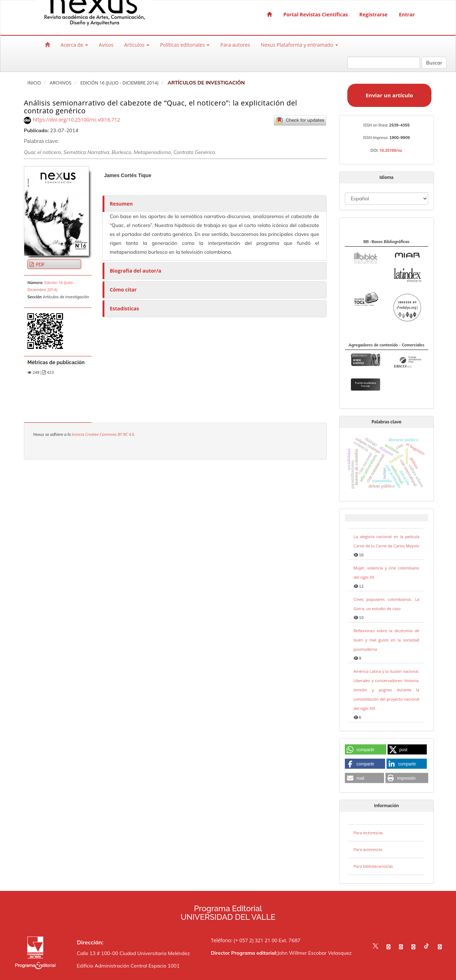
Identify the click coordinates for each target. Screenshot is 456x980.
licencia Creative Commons (95, 434)
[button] (366, 750)
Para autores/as (368, 849)
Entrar (407, 14)
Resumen (121, 204)
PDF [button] (40, 264)
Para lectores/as (368, 833)
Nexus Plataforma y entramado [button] (299, 45)
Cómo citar (123, 290)
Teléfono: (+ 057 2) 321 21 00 (244, 940)
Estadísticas (124, 308)
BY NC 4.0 (126, 434)
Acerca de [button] (74, 45)
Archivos (61, 83)
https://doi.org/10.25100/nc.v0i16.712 (76, 120)
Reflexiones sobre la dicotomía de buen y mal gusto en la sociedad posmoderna (387, 640)
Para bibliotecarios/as (374, 866)
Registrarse (374, 14)
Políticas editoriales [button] (185, 45)
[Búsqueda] (384, 63)
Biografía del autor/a (136, 271)
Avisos (106, 45)
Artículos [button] (137, 45)
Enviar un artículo (389, 95)
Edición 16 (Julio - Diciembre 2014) (119, 83)
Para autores (235, 45)
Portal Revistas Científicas (315, 14)
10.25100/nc (391, 150)
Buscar (434, 63)
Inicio (34, 83)
